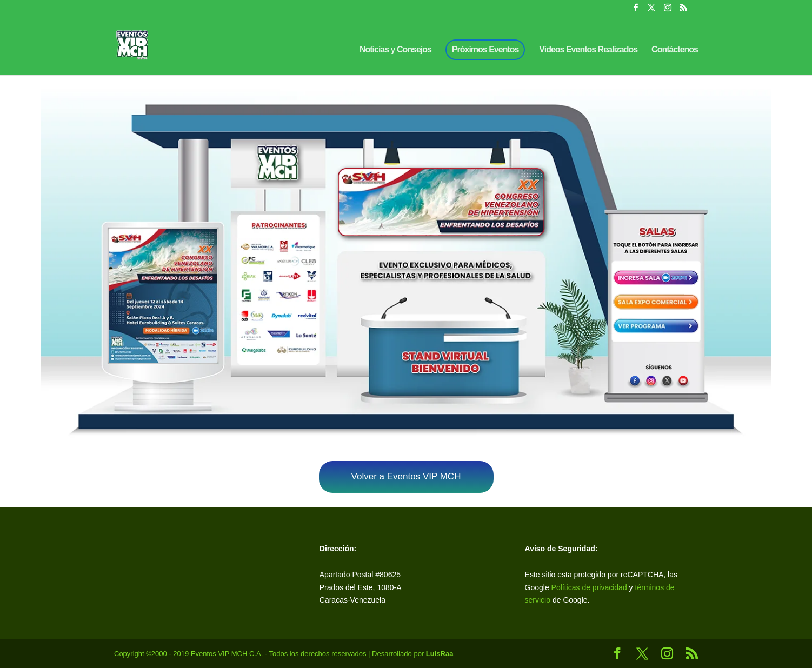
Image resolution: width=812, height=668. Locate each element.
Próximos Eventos (485, 49)
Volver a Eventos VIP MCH (406, 476)
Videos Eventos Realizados (588, 50)
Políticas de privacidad (589, 587)
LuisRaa (440, 654)
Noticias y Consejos (395, 50)
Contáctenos (675, 50)
